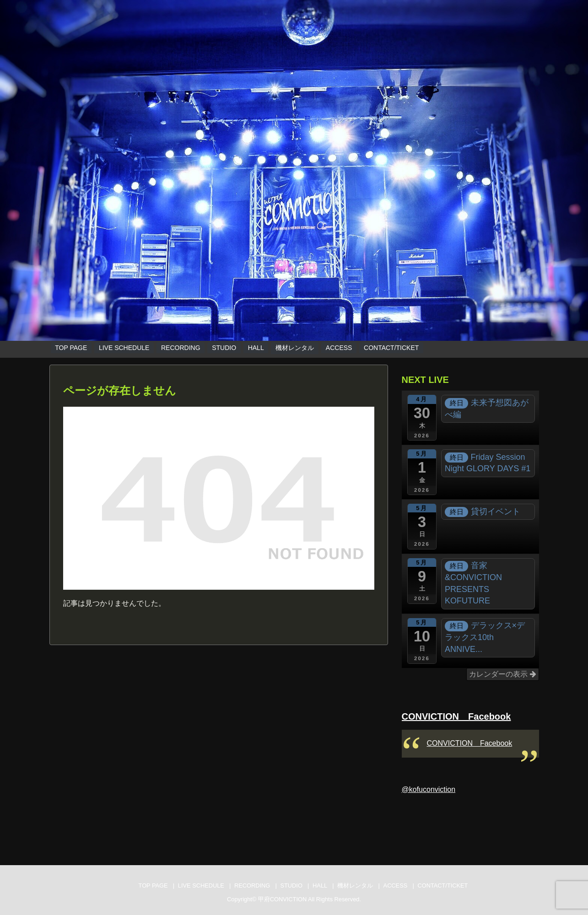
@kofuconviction (429, 789)
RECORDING (181, 348)
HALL (256, 348)
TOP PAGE (71, 348)
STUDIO (224, 348)
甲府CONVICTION (282, 899)
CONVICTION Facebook (456, 716)
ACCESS (339, 348)
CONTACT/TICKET (391, 348)
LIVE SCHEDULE (124, 348)
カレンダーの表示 (502, 674)
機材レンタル (295, 348)
